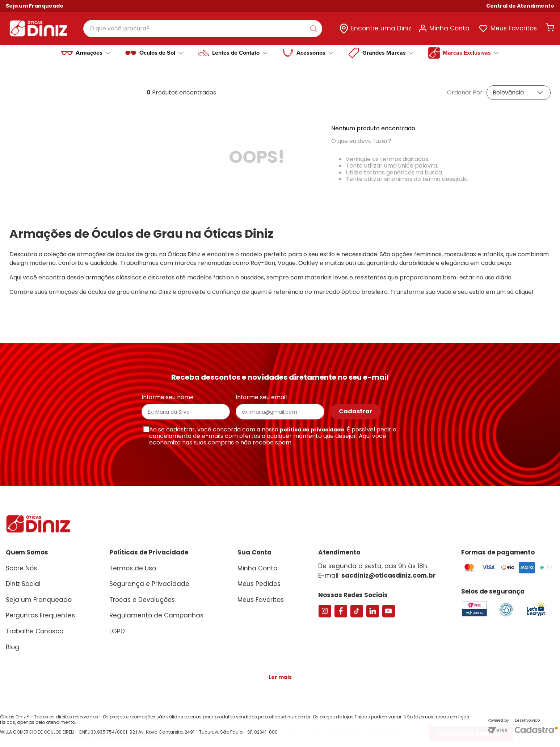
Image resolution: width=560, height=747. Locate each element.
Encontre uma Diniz (381, 26)
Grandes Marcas (388, 49)
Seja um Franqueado (35, 6)
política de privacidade (312, 426)
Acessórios (315, 49)
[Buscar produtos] (325, 27)
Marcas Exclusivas (471, 49)
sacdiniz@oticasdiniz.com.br (389, 572)
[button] (520, 6)
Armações (93, 49)
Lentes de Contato (240, 49)
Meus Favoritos (514, 26)
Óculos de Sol (161, 49)
